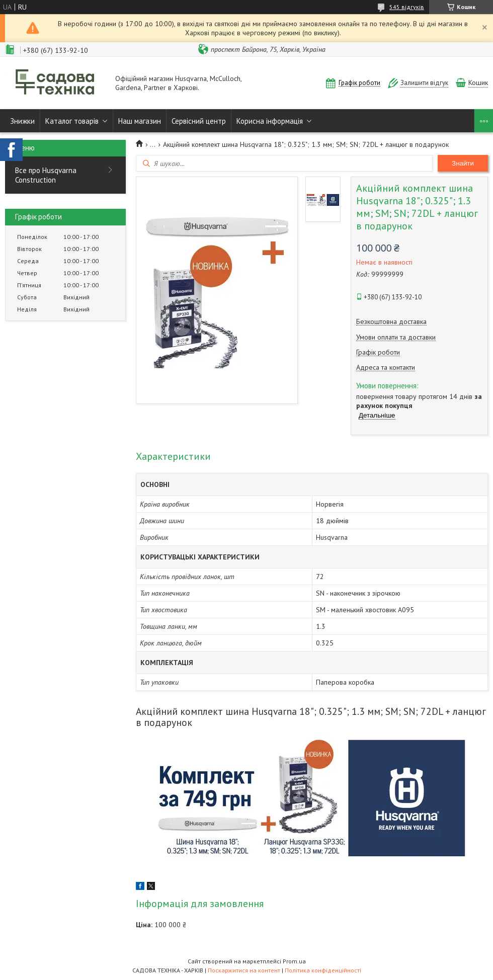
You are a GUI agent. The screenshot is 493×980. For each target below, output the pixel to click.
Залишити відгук (424, 83)
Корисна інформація (270, 121)
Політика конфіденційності (323, 970)
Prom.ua (294, 961)
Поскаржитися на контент (244, 970)
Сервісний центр (199, 121)
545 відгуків (407, 7)
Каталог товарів (72, 121)
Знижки (22, 121)
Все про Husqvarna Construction (46, 175)
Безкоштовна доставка (391, 322)
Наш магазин (140, 121)
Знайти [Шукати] (463, 163)
